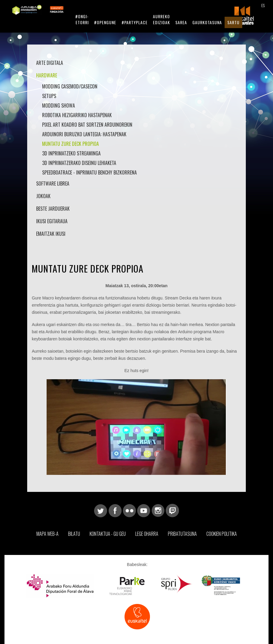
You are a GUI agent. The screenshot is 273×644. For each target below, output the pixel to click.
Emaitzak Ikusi (51, 234)
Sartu (233, 22)
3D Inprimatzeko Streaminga (71, 153)
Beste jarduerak (53, 209)
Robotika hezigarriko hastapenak (77, 115)
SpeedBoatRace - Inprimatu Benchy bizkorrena (89, 172)
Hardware (47, 75)
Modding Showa (59, 105)
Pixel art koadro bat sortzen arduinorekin (87, 125)
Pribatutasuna (182, 534)
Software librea (53, 183)
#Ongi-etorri (82, 19)
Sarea (181, 22)
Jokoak (43, 196)
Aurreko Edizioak (161, 19)
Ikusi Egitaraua (52, 221)
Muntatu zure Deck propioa (70, 144)
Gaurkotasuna (207, 22)
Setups (49, 96)
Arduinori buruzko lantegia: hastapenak (84, 134)
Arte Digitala (50, 63)
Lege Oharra (147, 534)
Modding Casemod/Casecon (70, 86)
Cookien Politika (222, 534)
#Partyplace (135, 22)
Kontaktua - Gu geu (108, 534)
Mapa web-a (47, 534)
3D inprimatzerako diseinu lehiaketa (79, 163)
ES (263, 5)
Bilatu (74, 534)
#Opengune (105, 22)
